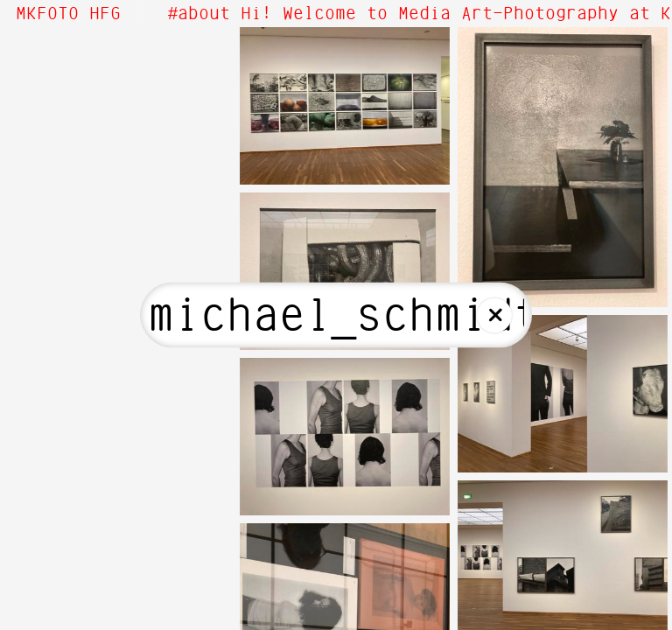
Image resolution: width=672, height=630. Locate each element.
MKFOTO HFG (68, 14)
